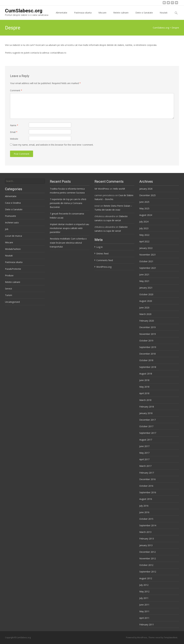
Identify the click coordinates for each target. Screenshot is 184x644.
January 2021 (146, 288)
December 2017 (147, 420)
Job (7, 229)
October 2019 (146, 341)
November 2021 (148, 255)
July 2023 (144, 228)
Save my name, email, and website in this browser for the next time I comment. (53, 145)
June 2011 (144, 605)
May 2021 (144, 281)
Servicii (8, 289)
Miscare (102, 15)
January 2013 (146, 545)
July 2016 (144, 506)
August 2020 (146, 301)
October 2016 (146, 486)
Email (14, 132)
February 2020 (147, 321)
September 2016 (148, 492)
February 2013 (147, 539)
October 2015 (146, 519)
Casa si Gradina (13, 203)
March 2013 (145, 532)
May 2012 (144, 591)
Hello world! (119, 189)
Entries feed (102, 254)
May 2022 (144, 235)
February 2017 (147, 473)
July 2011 (144, 598)
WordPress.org (104, 267)
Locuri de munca (13, 236)
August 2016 (146, 499)
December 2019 (147, 327)
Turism (9, 295)
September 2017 (148, 433)
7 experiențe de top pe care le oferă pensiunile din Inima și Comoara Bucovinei (68, 203)
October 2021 (146, 261)
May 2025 (144, 208)
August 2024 (146, 215)
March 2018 (145, 400)
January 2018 (146, 413)
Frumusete (11, 216)
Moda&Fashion (13, 249)
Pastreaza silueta (83, 15)
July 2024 (144, 222)
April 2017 (144, 459)
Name (14, 125)
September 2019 (148, 347)
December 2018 (147, 354)
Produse (9, 275)
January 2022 (146, 248)
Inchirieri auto (12, 223)
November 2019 (148, 334)
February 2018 (147, 407)
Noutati (164, 15)
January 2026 (146, 189)
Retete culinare (121, 15)
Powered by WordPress (137, 638)
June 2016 (144, 512)
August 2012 (146, 578)
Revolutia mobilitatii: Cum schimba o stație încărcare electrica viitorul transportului (68, 243)
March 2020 (145, 314)
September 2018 (148, 367)
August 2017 (146, 440)
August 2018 (146, 374)
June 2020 (144, 308)
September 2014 (148, 525)
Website (14, 139)
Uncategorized (12, 302)
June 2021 (144, 274)
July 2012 (144, 585)
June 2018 (144, 380)
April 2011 (144, 618)
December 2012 (147, 552)
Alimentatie (62, 15)
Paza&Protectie (13, 269)
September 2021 (148, 268)
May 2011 (144, 611)
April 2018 (144, 393)
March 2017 (145, 466)
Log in (100, 247)
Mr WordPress (102, 189)
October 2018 (146, 360)
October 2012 (146, 565)
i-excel (158, 638)
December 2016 (147, 479)
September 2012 (148, 572)
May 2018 (144, 387)
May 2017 (144, 453)
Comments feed (105, 260)
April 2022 (144, 241)
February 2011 (147, 625)
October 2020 (146, 294)
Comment (16, 90)
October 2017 (146, 426)
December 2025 (147, 195)
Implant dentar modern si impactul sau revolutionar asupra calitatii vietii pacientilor (69, 228)
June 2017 (144, 446)
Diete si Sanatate (144, 15)
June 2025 (144, 202)
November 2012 (148, 558)
